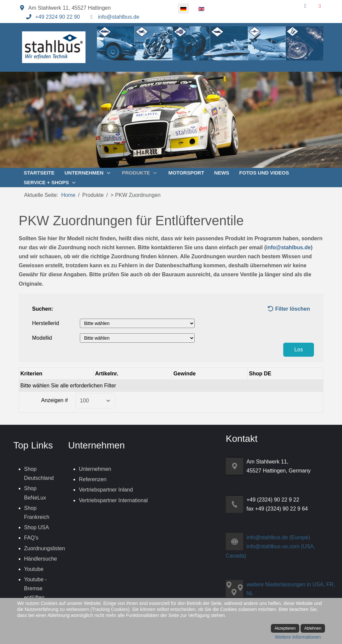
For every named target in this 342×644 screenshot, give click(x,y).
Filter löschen (289, 309)
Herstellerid (46, 323)
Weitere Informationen (298, 637)
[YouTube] (320, 6)
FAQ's (31, 538)
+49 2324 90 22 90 (57, 17)
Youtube (34, 569)
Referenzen (93, 479)
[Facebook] (305, 6)
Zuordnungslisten (45, 548)
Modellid (42, 338)
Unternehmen (95, 469)
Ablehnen (313, 628)
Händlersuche (41, 559)
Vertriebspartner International (113, 500)
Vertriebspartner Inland (106, 490)
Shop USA (37, 527)
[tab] (134, 154)
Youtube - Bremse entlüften (35, 588)
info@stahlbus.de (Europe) (278, 537)
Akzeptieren (285, 628)
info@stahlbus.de (119, 17)
